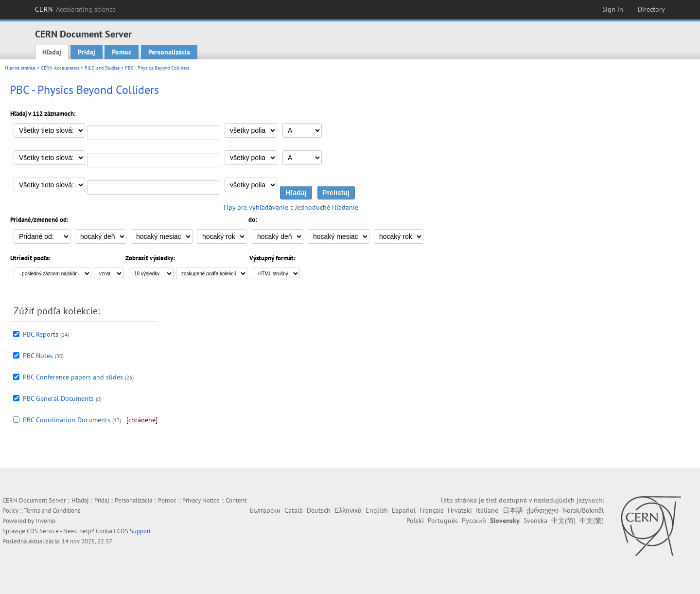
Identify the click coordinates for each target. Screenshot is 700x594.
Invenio (45, 521)
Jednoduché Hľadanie (327, 207)
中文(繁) (592, 521)
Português (443, 521)
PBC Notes (38, 356)
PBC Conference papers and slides (73, 377)
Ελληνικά (348, 510)
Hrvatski (460, 510)
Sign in (613, 9)
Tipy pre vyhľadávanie (255, 207)
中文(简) (563, 521)
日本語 (513, 510)
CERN (75, 9)
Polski (415, 521)
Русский (474, 521)
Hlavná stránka (20, 68)
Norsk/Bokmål (583, 510)
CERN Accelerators (60, 68)
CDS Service (43, 531)
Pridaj (87, 52)
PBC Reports (41, 334)
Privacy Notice (201, 500)
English (377, 510)
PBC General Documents (58, 398)
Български (265, 510)
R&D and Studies (102, 68)
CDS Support (134, 531)
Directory (651, 9)
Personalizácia (169, 52)
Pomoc (122, 52)
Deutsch (319, 510)
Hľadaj (52, 52)
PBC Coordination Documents (67, 420)
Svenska (535, 521)
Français (432, 510)
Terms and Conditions (52, 511)
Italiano (487, 510)
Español (404, 510)
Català (294, 510)
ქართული (543, 510)
